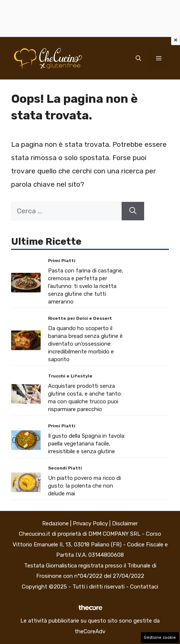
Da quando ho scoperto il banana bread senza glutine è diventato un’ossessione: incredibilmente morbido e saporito (85, 344)
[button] (138, 58)
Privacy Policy (90, 523)
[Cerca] (133, 211)
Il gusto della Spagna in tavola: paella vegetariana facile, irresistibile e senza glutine (87, 444)
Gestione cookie (160, 638)
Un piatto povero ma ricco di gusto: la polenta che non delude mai (84, 486)
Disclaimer (125, 523)
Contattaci (144, 587)
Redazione (55, 523)
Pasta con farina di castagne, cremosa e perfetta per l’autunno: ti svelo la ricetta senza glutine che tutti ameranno (86, 286)
